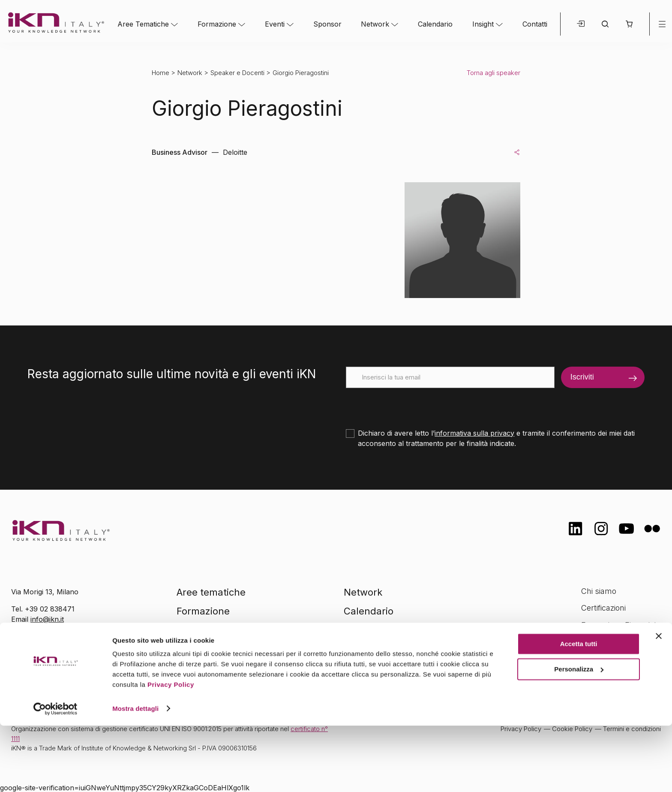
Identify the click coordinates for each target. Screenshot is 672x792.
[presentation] (411, 405)
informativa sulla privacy (474, 433)
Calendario (435, 24)
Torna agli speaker (493, 73)
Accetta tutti (579, 711)
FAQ (588, 659)
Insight (483, 24)
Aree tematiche (211, 592)
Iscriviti (582, 377)
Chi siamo (599, 591)
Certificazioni (603, 608)
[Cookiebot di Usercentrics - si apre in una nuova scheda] (55, 775)
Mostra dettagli (135, 775)
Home (160, 73)
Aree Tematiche (143, 24)
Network (375, 24)
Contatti (535, 24)
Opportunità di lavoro (619, 642)
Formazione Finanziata (621, 625)
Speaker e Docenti (237, 73)
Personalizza (579, 736)
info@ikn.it (47, 619)
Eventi (275, 24)
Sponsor (327, 24)
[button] (629, 24)
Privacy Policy (171, 751)
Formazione (217, 24)
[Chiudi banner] (659, 703)
